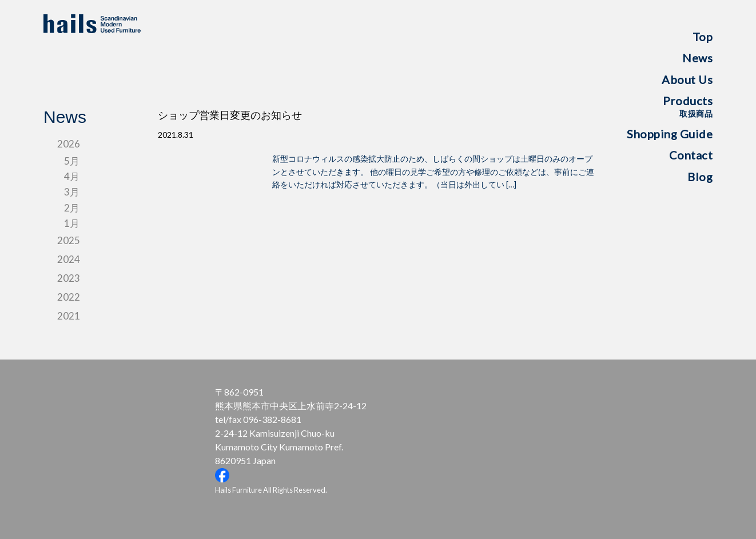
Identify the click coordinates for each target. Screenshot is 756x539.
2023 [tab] (69, 278)
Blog (700, 177)
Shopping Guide (670, 134)
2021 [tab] (69, 316)
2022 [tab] (69, 297)
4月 (72, 176)
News (697, 58)
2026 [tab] (69, 144)
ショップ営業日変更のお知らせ (230, 115)
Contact (691, 155)
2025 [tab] (69, 240)
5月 (72, 161)
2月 (72, 208)
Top (703, 37)
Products (688, 106)
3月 (72, 192)
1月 (72, 223)
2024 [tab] (69, 259)
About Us (687, 79)
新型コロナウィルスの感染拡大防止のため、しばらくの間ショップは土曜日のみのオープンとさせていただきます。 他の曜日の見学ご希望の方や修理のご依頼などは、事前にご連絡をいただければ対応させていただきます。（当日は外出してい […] (433, 171)
